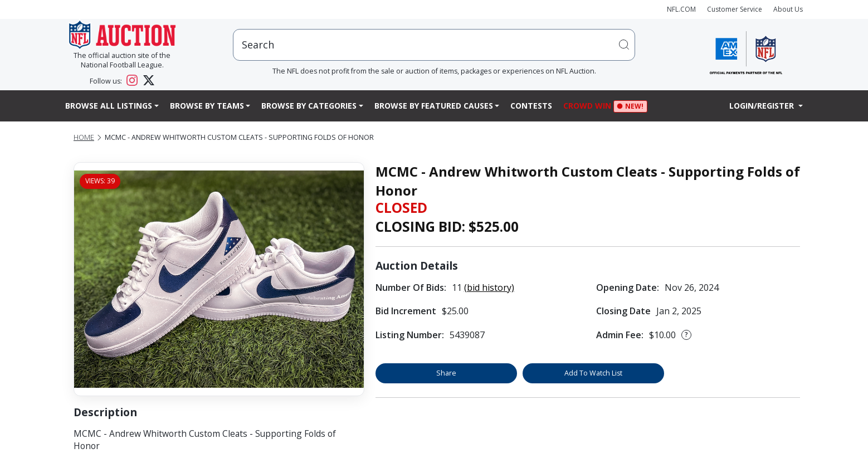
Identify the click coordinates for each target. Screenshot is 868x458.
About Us (788, 9)
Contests (531, 106)
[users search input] (434, 45)
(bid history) (489, 288)
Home (84, 137)
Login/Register (763, 106)
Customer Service (735, 9)
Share (446, 373)
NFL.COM (681, 9)
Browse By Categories (309, 106)
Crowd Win (590, 107)
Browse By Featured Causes (434, 106)
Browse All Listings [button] (109, 106)
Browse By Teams (207, 106)
